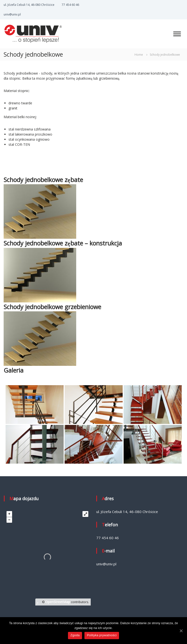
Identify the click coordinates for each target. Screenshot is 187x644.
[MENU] (177, 34)
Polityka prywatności (102, 635)
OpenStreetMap (58, 602)
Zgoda (75, 635)
